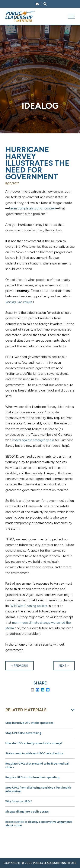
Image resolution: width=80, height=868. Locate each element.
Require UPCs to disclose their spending (32, 777)
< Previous (20, 666)
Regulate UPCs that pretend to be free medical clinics (37, 765)
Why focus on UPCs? (19, 801)
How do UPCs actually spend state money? (34, 743)
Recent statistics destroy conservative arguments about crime (39, 823)
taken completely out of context (32, 208)
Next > (64, 666)
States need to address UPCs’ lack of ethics (34, 753)
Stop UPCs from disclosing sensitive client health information (38, 789)
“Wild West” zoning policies (29, 606)
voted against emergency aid (33, 440)
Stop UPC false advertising (23, 733)
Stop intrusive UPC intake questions (29, 723)
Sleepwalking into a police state (27, 811)
